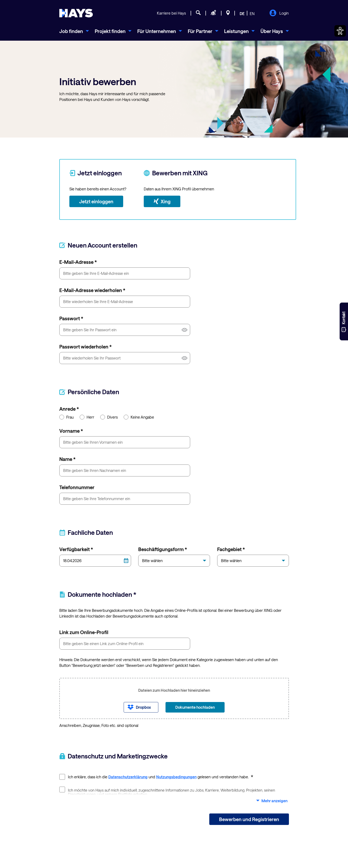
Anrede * (69, 409)
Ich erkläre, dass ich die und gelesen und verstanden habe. (156, 777)
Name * (67, 459)
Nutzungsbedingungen (176, 777)
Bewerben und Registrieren (249, 819)
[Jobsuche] (198, 13)
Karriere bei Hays (171, 13)
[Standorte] (228, 13)
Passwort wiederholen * (86, 347)
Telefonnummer (77, 487)
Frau (66, 417)
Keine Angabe (139, 417)
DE (242, 14)
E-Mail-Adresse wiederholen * (92, 290)
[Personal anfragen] (213, 13)
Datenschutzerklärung (128, 777)
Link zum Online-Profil (84, 632)
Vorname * (71, 431)
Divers (109, 417)
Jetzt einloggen (96, 201)
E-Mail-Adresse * (78, 262)
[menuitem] (74, 31)
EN (252, 14)
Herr (87, 417)
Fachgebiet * (231, 549)
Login (279, 13)
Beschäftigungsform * (163, 549)
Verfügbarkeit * (76, 549)
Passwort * (71, 318)
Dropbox (143, 707)
